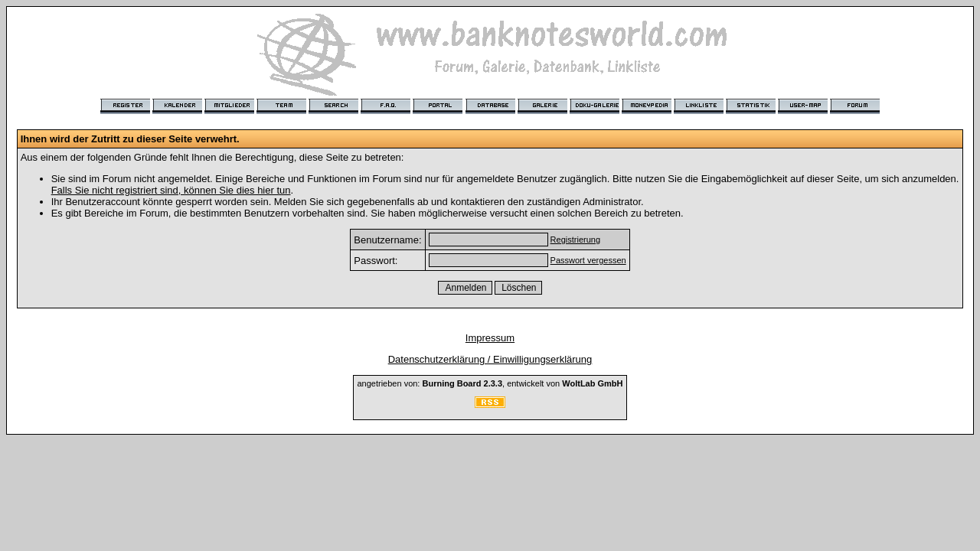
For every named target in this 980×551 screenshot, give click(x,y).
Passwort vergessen (588, 260)
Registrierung (575, 240)
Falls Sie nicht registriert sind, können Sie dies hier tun (171, 190)
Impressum (490, 338)
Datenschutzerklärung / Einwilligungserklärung (490, 359)
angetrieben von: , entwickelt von (490, 383)
